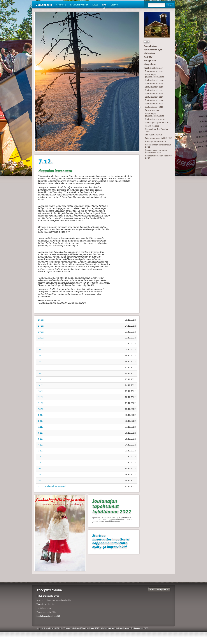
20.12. (41, 350)
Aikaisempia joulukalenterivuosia (155, 76)
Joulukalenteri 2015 (154, 83)
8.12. (41, 421)
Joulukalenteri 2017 (154, 90)
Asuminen (61, 5)
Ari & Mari (149, 57)
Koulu (95, 5)
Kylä (104, 6)
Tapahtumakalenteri (153, 68)
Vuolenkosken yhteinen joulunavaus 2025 (156, 151)
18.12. (41, 361)
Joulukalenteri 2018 (154, 94)
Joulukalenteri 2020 (154, 100)
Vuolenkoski (44, 5)
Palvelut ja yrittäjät (79, 5)
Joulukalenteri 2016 (154, 87)
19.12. (41, 356)
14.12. (41, 385)
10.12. (41, 409)
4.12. (41, 445)
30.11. (41, 469)
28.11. (41, 480)
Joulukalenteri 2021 (154, 104)
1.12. (41, 463)
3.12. (41, 451)
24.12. (41, 326)
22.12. (41, 338)
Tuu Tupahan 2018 (154, 135)
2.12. (41, 457)
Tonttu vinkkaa (152, 110)
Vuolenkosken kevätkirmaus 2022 (158, 146)
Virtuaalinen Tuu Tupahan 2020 (157, 130)
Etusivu (114, 5)
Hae (170, 5)
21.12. (41, 344)
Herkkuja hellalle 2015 (156, 141)
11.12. (41, 403)
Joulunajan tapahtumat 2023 (158, 123)
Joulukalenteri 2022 (154, 107)
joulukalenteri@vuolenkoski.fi (48, 616)
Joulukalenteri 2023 (154, 71)
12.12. (41, 397)
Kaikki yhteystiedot (159, 590)
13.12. (41, 391)
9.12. (41, 415)
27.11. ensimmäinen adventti (52, 486)
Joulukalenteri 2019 (154, 97)
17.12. (41, 367)
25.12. (41, 320)
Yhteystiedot (150, 64)
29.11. (41, 474)
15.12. (41, 379)
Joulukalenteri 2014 (154, 80)
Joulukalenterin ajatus (155, 119)
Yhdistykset (149, 53)
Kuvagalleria (150, 61)
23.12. (41, 332)
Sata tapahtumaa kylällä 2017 (159, 138)
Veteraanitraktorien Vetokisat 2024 (159, 157)
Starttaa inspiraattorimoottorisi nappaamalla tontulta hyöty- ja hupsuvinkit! (111, 541)
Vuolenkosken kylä (153, 50)
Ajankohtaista (150, 46)
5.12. (41, 439)
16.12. (41, 373)
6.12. (41, 433)
